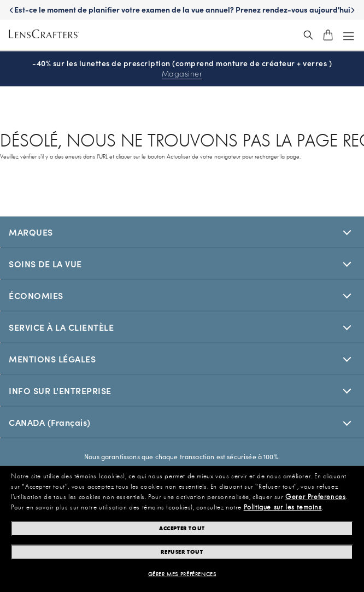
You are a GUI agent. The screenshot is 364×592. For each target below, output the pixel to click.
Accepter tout (182, 528)
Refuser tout (182, 552)
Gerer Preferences (315, 497)
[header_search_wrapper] (308, 35)
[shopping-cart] (328, 35)
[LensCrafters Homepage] (44, 35)
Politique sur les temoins (283, 507)
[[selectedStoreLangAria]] (182, 422)
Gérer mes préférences (182, 575)
